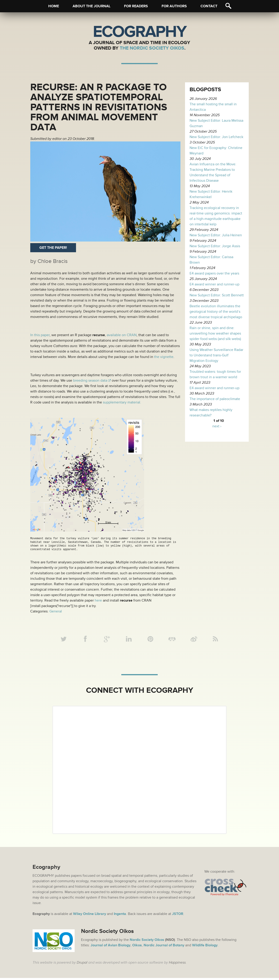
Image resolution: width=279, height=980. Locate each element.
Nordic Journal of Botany (164, 947)
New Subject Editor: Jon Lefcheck (216, 137)
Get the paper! (53, 248)
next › (217, 426)
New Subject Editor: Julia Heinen (216, 235)
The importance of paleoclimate (215, 399)
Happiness (177, 965)
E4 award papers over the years (214, 273)
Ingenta (120, 916)
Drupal (82, 965)
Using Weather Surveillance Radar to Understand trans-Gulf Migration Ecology (216, 355)
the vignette (164, 357)
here (98, 600)
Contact (209, 6)
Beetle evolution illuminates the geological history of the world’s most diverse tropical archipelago (216, 312)
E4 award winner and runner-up (214, 284)
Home (54, 6)
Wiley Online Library (90, 916)
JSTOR (178, 916)
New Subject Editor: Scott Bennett (217, 295)
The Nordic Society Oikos (152, 48)
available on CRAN (122, 335)
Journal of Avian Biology (110, 947)
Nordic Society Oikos (147, 942)
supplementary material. (122, 402)
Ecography (139, 32)
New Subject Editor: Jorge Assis (215, 246)
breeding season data (90, 380)
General (56, 611)
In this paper (40, 335)
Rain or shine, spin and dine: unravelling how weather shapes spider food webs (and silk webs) (215, 333)
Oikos (137, 947)
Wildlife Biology (205, 947)
